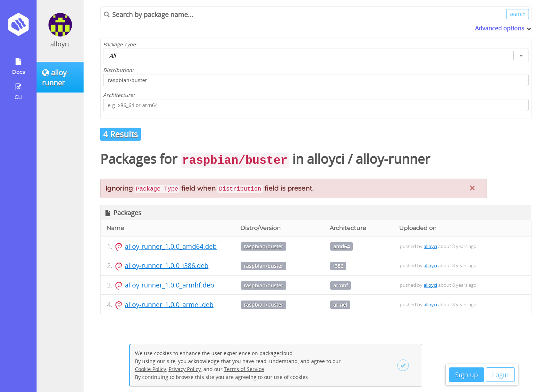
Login (500, 375)
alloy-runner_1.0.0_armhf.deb (169, 285)
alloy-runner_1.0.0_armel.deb (169, 304)
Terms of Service (244, 369)
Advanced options (500, 28)
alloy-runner (393, 159)
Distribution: (118, 70)
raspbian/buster (264, 246)
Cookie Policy (151, 369)
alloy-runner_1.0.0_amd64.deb (171, 246)
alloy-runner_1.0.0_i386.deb (167, 265)
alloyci (60, 44)
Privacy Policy (185, 369)
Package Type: (120, 44)
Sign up (467, 375)
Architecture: (119, 95)
